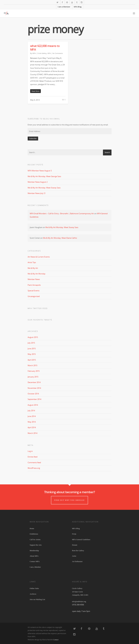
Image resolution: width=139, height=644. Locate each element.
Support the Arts (36, 545)
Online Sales (34, 588)
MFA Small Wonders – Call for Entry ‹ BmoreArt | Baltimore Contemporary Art (62, 214)
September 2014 (34, 399)
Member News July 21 (37, 193)
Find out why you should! (69, 500)
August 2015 (33, 337)
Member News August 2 (38, 182)
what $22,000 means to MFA (45, 48)
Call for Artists (35, 539)
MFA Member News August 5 (40, 171)
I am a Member (64, 7)
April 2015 (32, 360)
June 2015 (32, 349)
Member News (34, 279)
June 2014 (32, 416)
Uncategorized (34, 296)
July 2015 (31, 343)
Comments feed (34, 462)
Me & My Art (33, 268)
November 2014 (34, 388)
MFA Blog (78, 7)
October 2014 (33, 394)
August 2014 (33, 405)
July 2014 (31, 411)
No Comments (58, 53)
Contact (56, 640)
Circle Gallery (42, 53)
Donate (75, 545)
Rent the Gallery (78, 551)
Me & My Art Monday (37, 274)
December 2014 (34, 382)
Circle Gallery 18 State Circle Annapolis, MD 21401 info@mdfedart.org (80, 595)
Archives (33, 594)
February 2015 (34, 371)
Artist (74, 556)
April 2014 (32, 427)
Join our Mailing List (37, 599)
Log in (30, 451)
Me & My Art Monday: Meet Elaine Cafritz (60, 238)
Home (32, 528)
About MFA (34, 556)
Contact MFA (35, 561)
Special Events (34, 291)
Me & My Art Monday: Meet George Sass (44, 176)
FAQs (74, 534)
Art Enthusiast (77, 561)
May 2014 (32, 422)
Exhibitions (34, 534)
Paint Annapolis (34, 285)
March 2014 (32, 433)
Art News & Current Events (39, 257)
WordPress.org (34, 468)
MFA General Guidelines (81, 539)
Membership (34, 551)
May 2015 (32, 354)
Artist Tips (32, 262)
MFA (34, 53)
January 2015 (33, 377)
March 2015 (32, 365)
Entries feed (33, 457)
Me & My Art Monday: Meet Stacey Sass (44, 188)
